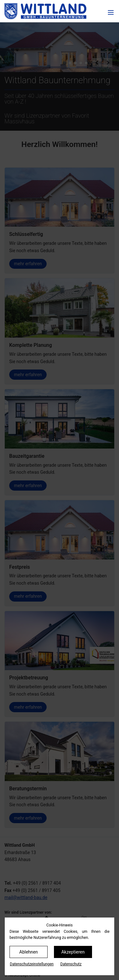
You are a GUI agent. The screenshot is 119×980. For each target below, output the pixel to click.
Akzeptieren (73, 952)
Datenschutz (71, 964)
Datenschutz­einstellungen (32, 964)
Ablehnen (29, 952)
